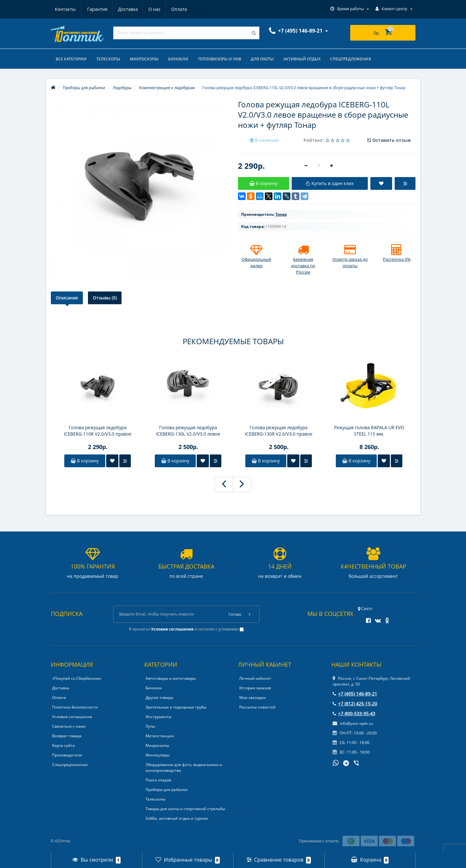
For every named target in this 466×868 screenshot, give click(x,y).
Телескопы (108, 59)
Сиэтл (365, 609)
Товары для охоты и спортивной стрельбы (185, 809)
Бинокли (178, 59)
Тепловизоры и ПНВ (220, 59)
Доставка (97, 9)
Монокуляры (158, 755)
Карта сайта (63, 745)
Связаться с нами (69, 726)
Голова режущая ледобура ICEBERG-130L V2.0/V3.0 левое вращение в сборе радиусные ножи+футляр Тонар (188, 431)
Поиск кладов (158, 780)
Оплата (150, 9)
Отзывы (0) (105, 298)
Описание (67, 298)
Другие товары (159, 697)
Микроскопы (144, 59)
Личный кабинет (255, 678)
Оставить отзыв (391, 140)
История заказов (255, 688)
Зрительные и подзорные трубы (176, 707)
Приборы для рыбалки (167, 790)
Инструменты (158, 717)
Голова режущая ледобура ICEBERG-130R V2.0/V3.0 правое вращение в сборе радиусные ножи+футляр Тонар (278, 431)
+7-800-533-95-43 (354, 713)
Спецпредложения (351, 59)
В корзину (85, 461)
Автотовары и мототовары (171, 678)
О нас (124, 9)
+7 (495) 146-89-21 (355, 694)
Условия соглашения (72, 717)
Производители (67, 755)
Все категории (71, 59)
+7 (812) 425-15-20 (355, 704)
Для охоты (262, 59)
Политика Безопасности (75, 707)
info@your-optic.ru (353, 723)
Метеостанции (160, 736)
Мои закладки (253, 697)
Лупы (150, 726)
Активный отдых (302, 59)
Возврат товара (67, 736)
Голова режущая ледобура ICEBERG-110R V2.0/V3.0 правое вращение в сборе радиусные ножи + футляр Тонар (97, 431)
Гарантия (65, 9)
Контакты (180, 9)
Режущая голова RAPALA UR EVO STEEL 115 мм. (369, 431)
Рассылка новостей (257, 707)
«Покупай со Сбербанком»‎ (77, 678)
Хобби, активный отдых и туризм (177, 818)
